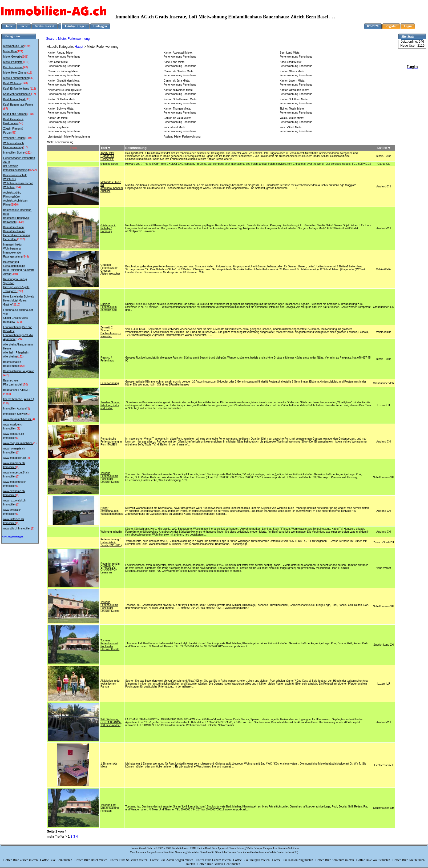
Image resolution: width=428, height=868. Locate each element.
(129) (19, 339)
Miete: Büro (10, 51)
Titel (105, 148)
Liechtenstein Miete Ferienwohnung (69, 137)
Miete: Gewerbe (13, 57)
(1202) (21, 239)
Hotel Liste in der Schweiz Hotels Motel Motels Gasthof (19, 301)
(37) (25, 147)
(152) (20, 357)
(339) (15, 274)
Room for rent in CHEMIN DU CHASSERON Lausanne (110, 568)
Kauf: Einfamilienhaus (17, 89)
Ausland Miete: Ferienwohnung (182, 137)
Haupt (79, 47)
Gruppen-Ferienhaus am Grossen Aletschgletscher (110, 269)
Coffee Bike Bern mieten (57, 860)
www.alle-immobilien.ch (17, 419)
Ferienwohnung (110, 383)
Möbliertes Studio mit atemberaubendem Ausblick (112, 187)
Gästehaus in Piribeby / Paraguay (108, 228)
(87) (6, 109)
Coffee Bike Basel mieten (91, 860)
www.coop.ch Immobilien (18, 443)
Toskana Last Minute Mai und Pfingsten (110, 808)
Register (391, 26)
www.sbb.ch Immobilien (17, 529)
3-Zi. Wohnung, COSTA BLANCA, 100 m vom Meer (111, 722)
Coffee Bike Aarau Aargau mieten (172, 860)
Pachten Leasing (13, 67)
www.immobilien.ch (15, 458)
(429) (6, 375)
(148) (25, 83)
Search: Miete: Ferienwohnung (68, 39)
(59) (21, 123)
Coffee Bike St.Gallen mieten (129, 860)
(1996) (15, 205)
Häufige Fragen (76, 26)
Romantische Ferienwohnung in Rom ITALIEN (111, 442)
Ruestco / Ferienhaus (107, 359)
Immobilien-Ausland (15, 409)
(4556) (7, 394)
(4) (33, 419)
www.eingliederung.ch (13, 537)
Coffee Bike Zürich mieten (21, 860)
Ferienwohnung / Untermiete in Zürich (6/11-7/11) (111, 542)
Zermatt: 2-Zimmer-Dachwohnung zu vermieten (111, 332)
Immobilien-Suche (14, 153)
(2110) (16, 305)
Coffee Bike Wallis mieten (374, 860)
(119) (26, 62)
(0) (29, 414)
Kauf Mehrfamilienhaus (17, 94)
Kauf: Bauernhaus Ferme (18, 105)
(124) (20, 51)
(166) (22, 366)
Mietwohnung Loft (14, 46)
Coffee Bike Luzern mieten (214, 860)
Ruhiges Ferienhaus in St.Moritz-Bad (109, 307)
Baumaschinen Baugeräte (19, 371)
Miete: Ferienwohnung (16, 78)
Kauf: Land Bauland (15, 114)
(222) (28, 153)
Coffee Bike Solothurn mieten (335, 860)
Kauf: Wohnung (12, 83)
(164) (18, 187)
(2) (18, 429)
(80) (32, 78)
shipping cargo (109, 164)
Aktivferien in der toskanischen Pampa (110, 684)
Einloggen (100, 26)
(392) (20, 291)
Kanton (383, 148)
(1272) (33, 170)
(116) (6, 403)
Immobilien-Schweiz (15, 414)
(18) (30, 73)
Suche (24, 26)
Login (408, 26)
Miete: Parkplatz (13, 62)
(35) (28, 99)
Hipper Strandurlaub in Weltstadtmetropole (112, 511)
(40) (26, 67)
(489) (27, 46)
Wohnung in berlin (111, 532)
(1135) (20, 222)
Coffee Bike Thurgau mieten (252, 860)
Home (9, 26)
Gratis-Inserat (44, 26)
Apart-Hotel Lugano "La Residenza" (107, 156)
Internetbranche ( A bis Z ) (19, 399)
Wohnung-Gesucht (14, 138)
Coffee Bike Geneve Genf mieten (219, 864)
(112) (33, 89)
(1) (28, 409)
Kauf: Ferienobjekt (14, 99)
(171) (19, 322)
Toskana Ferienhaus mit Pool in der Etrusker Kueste (110, 477)
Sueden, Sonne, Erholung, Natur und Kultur (110, 405)
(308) (25, 57)
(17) (34, 94)
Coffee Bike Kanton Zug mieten (293, 860)
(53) (14, 133)
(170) (31, 114)
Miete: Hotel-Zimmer (15, 73)
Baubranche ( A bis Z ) (16, 390)
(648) (26, 257)
